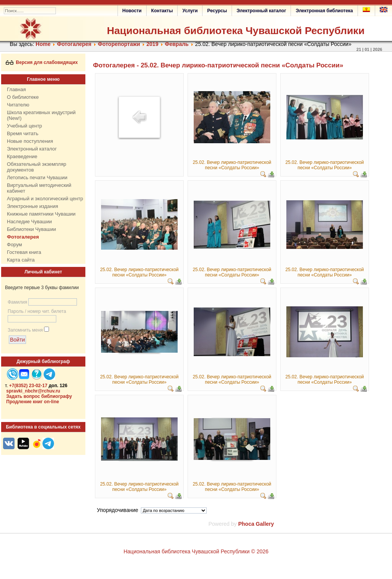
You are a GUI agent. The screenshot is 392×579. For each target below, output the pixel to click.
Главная (16, 89)
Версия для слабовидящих (42, 62)
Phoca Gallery (256, 524)
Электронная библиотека (324, 11)
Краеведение (22, 156)
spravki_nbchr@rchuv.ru (33, 391)
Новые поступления (30, 141)
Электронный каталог (261, 11)
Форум (15, 245)
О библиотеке (23, 97)
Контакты (162, 11)
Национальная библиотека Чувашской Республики (236, 31)
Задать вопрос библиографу (39, 396)
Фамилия (17, 302)
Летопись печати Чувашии (37, 177)
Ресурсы (217, 11)
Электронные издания (33, 206)
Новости (132, 11)
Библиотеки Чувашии (31, 229)
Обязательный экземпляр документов (37, 167)
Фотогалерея (74, 44)
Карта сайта (21, 260)
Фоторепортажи (119, 44)
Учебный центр (24, 126)
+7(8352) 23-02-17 (28, 386)
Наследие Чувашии (29, 222)
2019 (153, 44)
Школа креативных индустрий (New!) (41, 115)
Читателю (18, 105)
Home (43, 44)
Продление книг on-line (33, 402)
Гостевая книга (24, 252)
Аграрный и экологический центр (45, 199)
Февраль (176, 44)
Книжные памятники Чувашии (41, 214)
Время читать (23, 133)
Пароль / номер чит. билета (37, 311)
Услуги (190, 11)
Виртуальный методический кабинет (39, 188)
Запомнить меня (25, 330)
